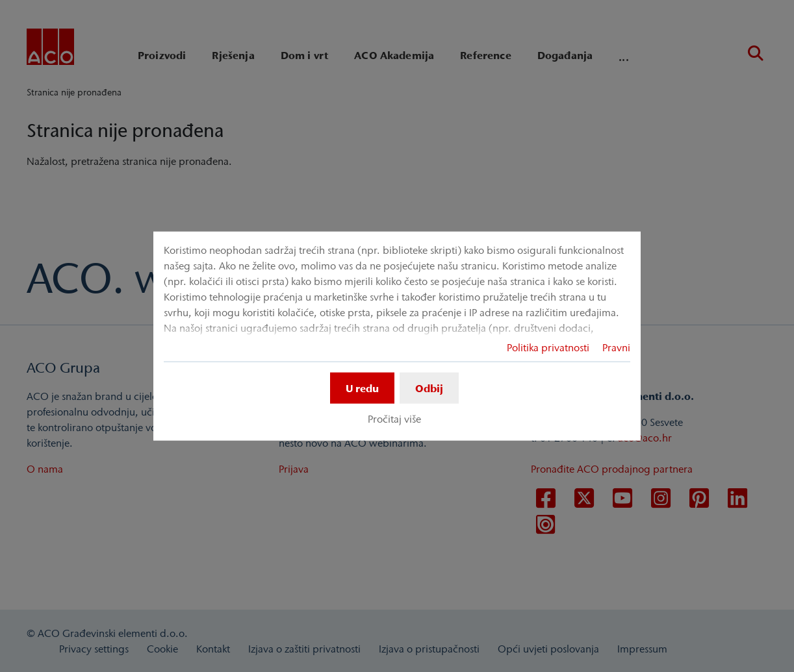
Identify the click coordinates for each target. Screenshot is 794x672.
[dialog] (397, 336)
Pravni (616, 347)
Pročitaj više (394, 419)
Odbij (429, 388)
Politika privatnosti (548, 347)
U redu (362, 388)
